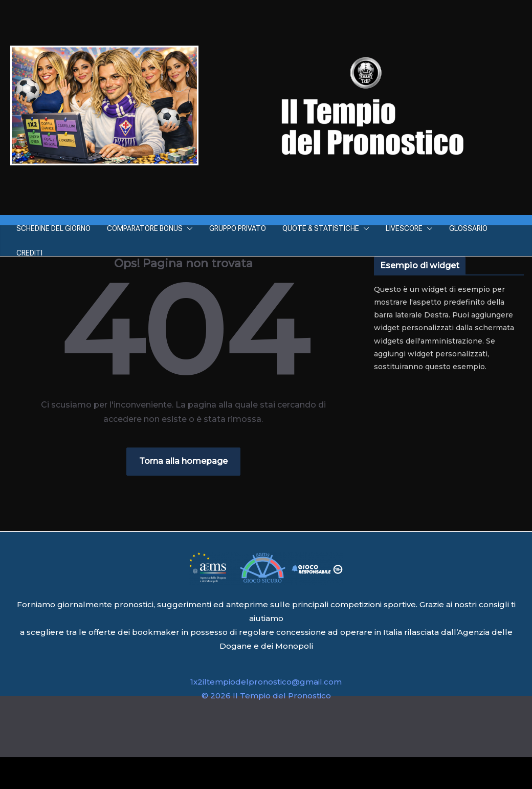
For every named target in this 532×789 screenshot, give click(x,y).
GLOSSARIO (468, 228)
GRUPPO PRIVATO (238, 228)
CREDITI (29, 253)
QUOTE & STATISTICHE (321, 228)
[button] (188, 228)
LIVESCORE (404, 228)
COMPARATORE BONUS (145, 228)
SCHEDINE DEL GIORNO (53, 228)
